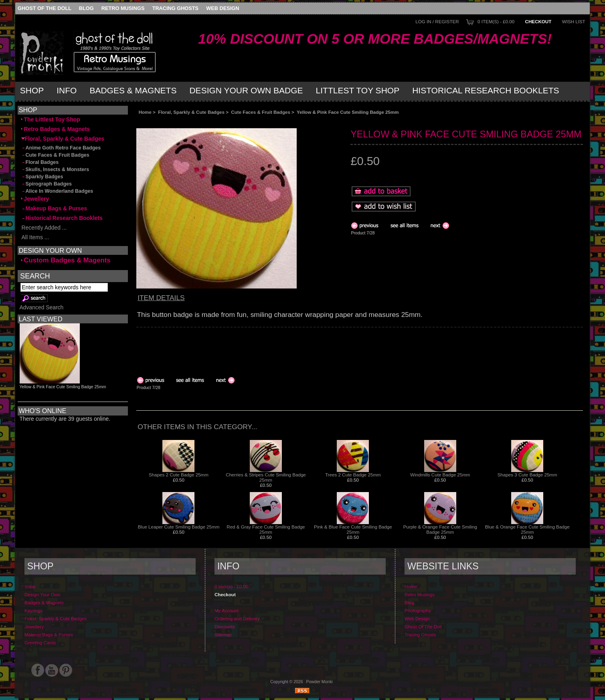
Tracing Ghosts (175, 8)
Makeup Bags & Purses (54, 208)
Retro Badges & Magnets (56, 129)
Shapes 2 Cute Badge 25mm (179, 475)
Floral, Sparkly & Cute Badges (191, 112)
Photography (418, 610)
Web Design (223, 8)
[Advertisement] (226, 121)
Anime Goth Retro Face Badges (61, 148)
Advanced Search (42, 307)
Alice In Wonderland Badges (57, 191)
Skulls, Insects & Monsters (55, 169)
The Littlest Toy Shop (51, 119)
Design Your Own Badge (246, 90)
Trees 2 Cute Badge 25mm (353, 475)
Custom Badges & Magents (66, 260)
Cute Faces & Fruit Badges (261, 112)
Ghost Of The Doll (45, 8)
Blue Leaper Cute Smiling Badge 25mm (179, 527)
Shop (32, 90)
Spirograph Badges (47, 184)
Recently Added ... (44, 228)
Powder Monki (320, 682)
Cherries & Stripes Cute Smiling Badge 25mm (266, 477)
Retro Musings (123, 8)
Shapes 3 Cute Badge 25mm (527, 475)
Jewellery (35, 199)
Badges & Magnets (133, 90)
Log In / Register (437, 21)
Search (35, 276)
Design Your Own (42, 594)
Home (145, 112)
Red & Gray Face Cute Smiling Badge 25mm (266, 529)
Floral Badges (40, 162)
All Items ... (35, 237)
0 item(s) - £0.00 (496, 21)
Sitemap (223, 634)
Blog (86, 8)
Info (67, 90)
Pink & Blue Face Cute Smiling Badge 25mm (353, 529)
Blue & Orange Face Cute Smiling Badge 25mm (527, 529)
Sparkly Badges (42, 177)
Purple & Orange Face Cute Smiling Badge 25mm (440, 529)
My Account (227, 610)
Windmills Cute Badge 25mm (440, 475)
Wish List (574, 21)
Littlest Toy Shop (358, 90)
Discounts (225, 626)
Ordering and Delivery (237, 618)
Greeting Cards (40, 643)
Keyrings (33, 610)
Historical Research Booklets (486, 90)
